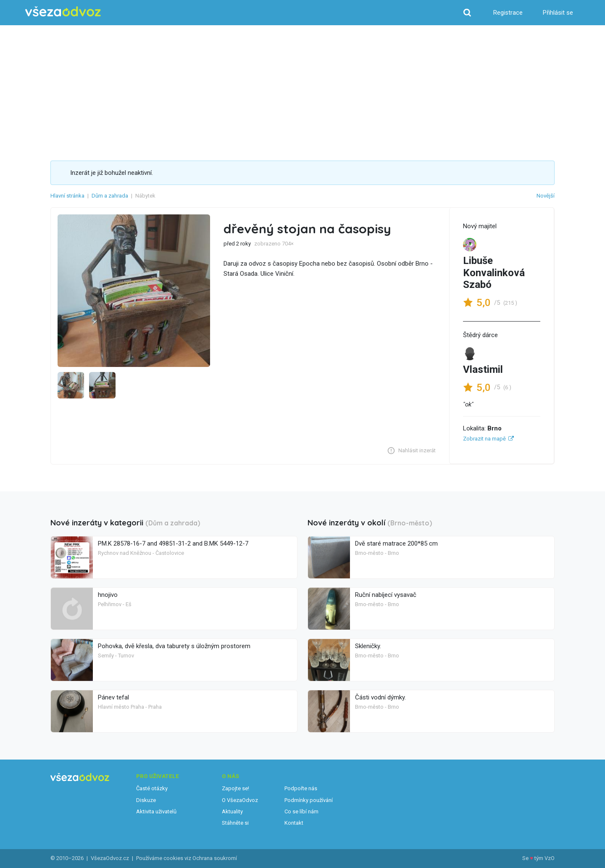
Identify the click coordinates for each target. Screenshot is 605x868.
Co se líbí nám (301, 811)
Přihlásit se (558, 13)
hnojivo (108, 595)
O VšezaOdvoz (240, 800)
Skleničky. (368, 646)
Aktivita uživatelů (156, 811)
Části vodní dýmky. (380, 697)
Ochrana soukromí (215, 858)
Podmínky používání (309, 800)
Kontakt (294, 823)
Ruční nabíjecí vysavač (386, 595)
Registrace (508, 13)
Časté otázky (152, 788)
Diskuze (146, 800)
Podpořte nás (301, 788)
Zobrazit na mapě (484, 439)
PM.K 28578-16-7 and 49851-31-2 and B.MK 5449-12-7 (173, 543)
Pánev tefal (113, 697)
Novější (546, 196)
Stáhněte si (235, 823)
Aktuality (232, 811)
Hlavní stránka (67, 196)
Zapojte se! (235, 788)
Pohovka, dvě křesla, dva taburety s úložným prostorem (174, 646)
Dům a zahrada (110, 196)
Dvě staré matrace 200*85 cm (396, 543)
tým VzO (544, 858)
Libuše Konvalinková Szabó (494, 273)
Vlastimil (483, 369)
